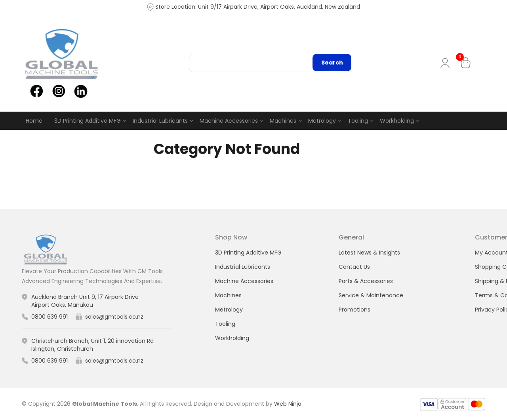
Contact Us (354, 267)
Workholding (397, 121)
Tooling (358, 121)
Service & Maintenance (371, 295)
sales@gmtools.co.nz (114, 317)
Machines (283, 121)
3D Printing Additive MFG (88, 121)
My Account (447, 63)
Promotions (355, 310)
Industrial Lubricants (160, 121)
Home (34, 121)
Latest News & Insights (369, 253)
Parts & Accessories (366, 281)
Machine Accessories (229, 121)
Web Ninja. (288, 404)
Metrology (322, 121)
